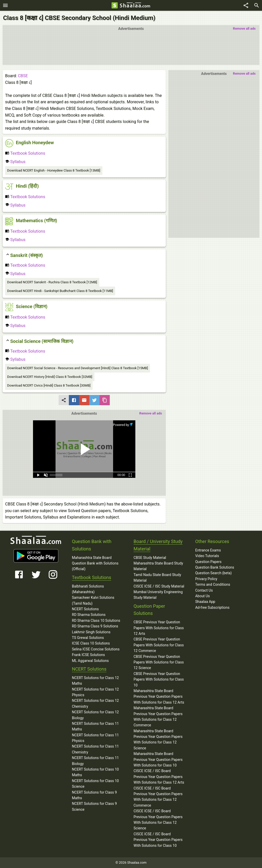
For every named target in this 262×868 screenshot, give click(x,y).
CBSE (23, 76)
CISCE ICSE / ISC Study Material (159, 586)
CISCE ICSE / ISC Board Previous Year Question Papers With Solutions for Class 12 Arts (159, 777)
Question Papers (208, 562)
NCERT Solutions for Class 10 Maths (95, 772)
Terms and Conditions (213, 584)
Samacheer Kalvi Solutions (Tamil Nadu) (93, 600)
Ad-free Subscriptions (212, 607)
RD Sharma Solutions (89, 615)
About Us (203, 596)
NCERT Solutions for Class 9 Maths (94, 795)
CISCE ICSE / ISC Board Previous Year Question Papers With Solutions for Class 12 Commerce (158, 797)
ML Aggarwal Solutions (90, 661)
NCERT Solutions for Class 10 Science (95, 784)
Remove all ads (244, 29)
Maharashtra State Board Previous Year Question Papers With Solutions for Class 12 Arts (159, 697)
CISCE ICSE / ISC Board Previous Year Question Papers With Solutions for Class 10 (158, 840)
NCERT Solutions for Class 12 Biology (95, 715)
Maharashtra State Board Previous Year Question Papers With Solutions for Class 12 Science (158, 740)
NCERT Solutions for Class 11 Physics (95, 738)
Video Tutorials (207, 556)
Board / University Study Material (158, 545)
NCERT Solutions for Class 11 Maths (95, 726)
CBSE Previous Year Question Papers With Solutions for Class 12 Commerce (159, 645)
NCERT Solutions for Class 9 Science (94, 806)
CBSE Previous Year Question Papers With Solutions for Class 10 (159, 679)
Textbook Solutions (25, 153)
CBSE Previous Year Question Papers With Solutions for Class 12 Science (159, 662)
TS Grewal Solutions (88, 638)
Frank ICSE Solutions (88, 655)
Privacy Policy (206, 579)
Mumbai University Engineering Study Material (158, 595)
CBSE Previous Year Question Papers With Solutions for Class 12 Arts (159, 628)
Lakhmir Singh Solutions (91, 632)
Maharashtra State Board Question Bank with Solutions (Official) (95, 563)
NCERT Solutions (85, 609)
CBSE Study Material (150, 558)
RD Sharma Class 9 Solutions (95, 626)
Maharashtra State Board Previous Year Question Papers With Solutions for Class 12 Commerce (158, 717)
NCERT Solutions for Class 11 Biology (95, 761)
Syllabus (15, 162)
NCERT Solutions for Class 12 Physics (95, 692)
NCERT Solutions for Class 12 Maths (95, 681)
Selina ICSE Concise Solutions (96, 649)
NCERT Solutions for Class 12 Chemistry (95, 703)
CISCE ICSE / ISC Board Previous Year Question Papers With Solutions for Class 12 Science (158, 820)
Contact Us (204, 590)
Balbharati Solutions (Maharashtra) (88, 589)
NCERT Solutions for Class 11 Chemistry (95, 749)
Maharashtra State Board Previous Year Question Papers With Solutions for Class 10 (158, 759)
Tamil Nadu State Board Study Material (157, 578)
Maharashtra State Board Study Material (158, 566)
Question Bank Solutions (215, 567)
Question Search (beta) (214, 573)
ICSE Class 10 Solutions (91, 643)
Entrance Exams (208, 550)
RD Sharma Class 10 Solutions (96, 621)
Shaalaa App (205, 602)
